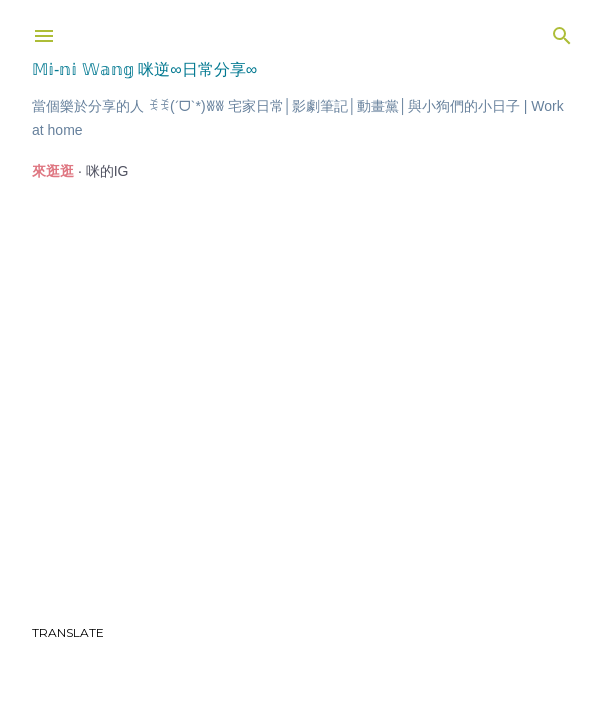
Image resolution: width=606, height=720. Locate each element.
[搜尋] (562, 31)
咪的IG (107, 171)
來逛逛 (53, 171)
